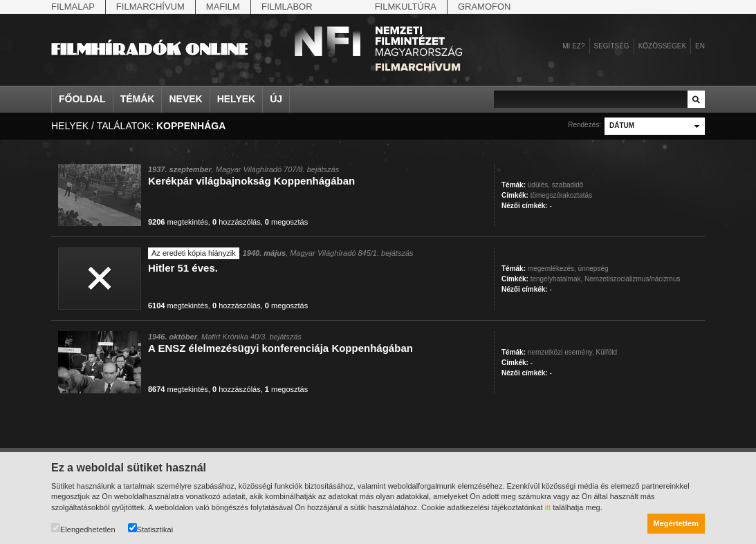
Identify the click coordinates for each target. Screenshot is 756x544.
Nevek (185, 99)
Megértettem (676, 523)
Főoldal (82, 99)
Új (276, 99)
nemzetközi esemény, (561, 352)
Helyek (237, 99)
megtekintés (178, 222)
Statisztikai (151, 528)
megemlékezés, (552, 269)
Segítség (612, 46)
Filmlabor (287, 7)
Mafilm (223, 7)
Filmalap (73, 7)
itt (548, 507)
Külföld (607, 352)
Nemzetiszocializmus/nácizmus (632, 279)
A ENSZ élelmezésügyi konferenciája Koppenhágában (280, 348)
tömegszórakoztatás (562, 195)
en (700, 46)
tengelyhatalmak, (557, 279)
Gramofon (485, 7)
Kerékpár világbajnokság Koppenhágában (251, 181)
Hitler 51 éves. (183, 268)
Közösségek (662, 46)
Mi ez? (573, 46)
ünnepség (593, 269)
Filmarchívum (150, 7)
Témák (138, 99)
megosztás (286, 222)
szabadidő (568, 185)
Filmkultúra (406, 7)
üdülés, (539, 185)
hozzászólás (237, 222)
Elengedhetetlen (83, 528)
